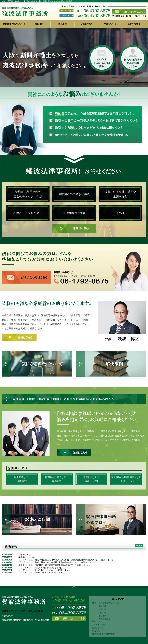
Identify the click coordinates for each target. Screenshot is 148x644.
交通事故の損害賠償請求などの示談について (126, 479)
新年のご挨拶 (25, 555)
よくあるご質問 (99, 625)
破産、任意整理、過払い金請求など (120, 194)
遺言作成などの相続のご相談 (91, 479)
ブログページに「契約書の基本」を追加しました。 (42, 573)
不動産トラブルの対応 (28, 213)
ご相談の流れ (86, 24)
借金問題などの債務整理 (22, 479)
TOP (94, 603)
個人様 (103, 613)
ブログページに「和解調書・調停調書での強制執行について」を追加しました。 (55, 565)
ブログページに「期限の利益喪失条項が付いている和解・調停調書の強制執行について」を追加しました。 (67, 560)
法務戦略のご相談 (74, 213)
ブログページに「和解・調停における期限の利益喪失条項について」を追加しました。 (58, 562)
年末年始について (27, 557)
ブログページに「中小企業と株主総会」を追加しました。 (45, 570)
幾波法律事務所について (14, 24)
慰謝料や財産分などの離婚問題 (57, 479)
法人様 (103, 609)
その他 (120, 213)
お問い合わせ (134, 24)
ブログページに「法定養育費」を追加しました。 (41, 568)
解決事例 (63, 24)
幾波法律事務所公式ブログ (103, 634)
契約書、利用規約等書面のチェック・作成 (28, 194)
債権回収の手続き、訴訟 (74, 194)
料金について (110, 24)
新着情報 (96, 631)
